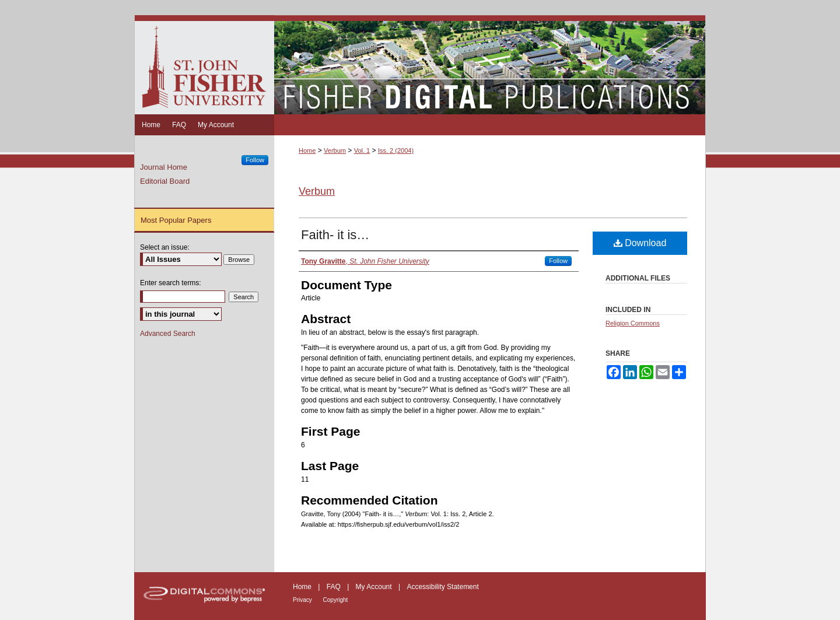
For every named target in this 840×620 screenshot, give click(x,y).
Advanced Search (168, 334)
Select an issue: (165, 247)
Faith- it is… (335, 235)
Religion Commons (633, 323)
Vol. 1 (362, 150)
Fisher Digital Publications (490, 65)
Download (640, 243)
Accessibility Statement (442, 587)
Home (307, 150)
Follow (558, 261)
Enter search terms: (171, 283)
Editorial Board (165, 181)
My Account (375, 587)
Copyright (336, 600)
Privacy (303, 600)
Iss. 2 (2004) (396, 150)
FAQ (335, 587)
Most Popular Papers (176, 220)
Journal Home (164, 167)
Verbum (335, 150)
